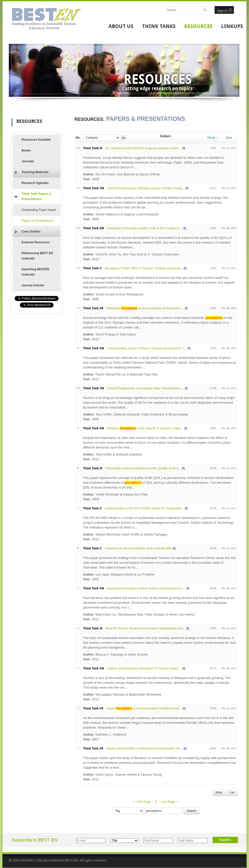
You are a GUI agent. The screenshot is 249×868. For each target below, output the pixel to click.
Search (192, 811)
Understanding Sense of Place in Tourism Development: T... (147, 348)
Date (229, 138)
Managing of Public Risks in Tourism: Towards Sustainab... (143, 268)
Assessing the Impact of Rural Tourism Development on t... (146, 588)
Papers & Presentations (37, 221)
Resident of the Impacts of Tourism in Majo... (145, 428)
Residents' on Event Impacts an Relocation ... (145, 308)
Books (26, 150)
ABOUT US (121, 26)
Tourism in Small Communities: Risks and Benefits (138, 548)
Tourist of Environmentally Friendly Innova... (144, 708)
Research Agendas (35, 183)
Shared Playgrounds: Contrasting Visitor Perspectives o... (145, 388)
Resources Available (36, 140)
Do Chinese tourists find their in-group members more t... (143, 148)
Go (123, 138)
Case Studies (28, 232)
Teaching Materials (32, 172)
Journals (28, 161)
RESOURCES (198, 26)
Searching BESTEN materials (35, 272)
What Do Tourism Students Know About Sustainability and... (145, 628)
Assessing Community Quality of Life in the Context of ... (145, 228)
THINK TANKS (159, 26)
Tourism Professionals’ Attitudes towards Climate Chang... (146, 188)
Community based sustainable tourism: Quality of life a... (143, 468)
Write (219, 792)
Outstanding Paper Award (39, 210)
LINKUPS (232, 26)
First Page (144, 802)
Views (212, 138)
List (232, 792)
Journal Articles (33, 285)
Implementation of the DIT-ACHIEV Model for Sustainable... (144, 508)
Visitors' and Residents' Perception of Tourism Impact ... (144, 668)
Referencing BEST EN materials (37, 256)
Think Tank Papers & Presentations (33, 196)
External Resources (36, 242)
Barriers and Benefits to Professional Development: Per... (144, 748)
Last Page (168, 802)
